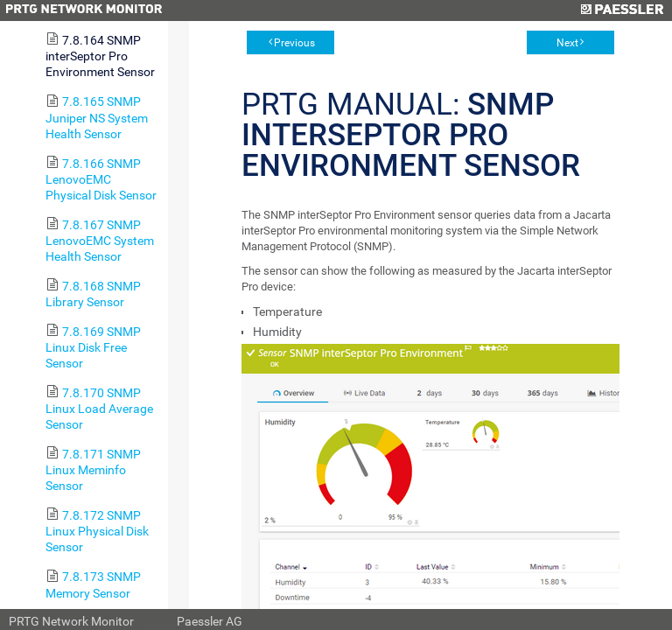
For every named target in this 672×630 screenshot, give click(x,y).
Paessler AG (210, 621)
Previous (294, 43)
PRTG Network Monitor (71, 621)
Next (567, 43)
